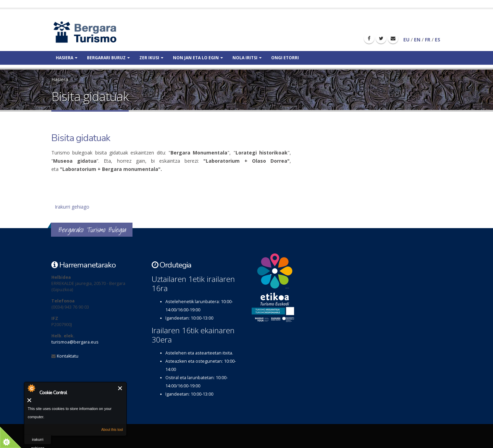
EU (406, 40)
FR (428, 40)
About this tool (112, 430)
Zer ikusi (151, 58)
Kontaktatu (68, 356)
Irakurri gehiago (72, 207)
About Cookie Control (31, 388)
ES (438, 40)
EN (417, 40)
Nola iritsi (247, 58)
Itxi (120, 388)
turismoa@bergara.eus (75, 342)
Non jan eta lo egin (198, 58)
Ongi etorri (285, 58)
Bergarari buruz (108, 58)
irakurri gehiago (37, 441)
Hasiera (67, 58)
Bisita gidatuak (81, 138)
